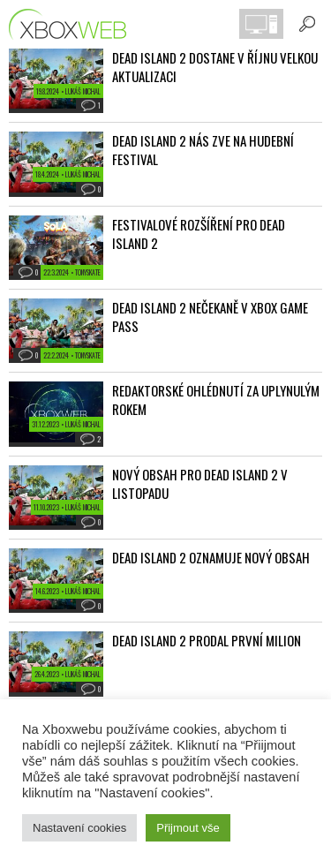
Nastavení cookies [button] (79, 828)
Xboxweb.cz (73, 24)
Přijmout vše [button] (188, 828)
